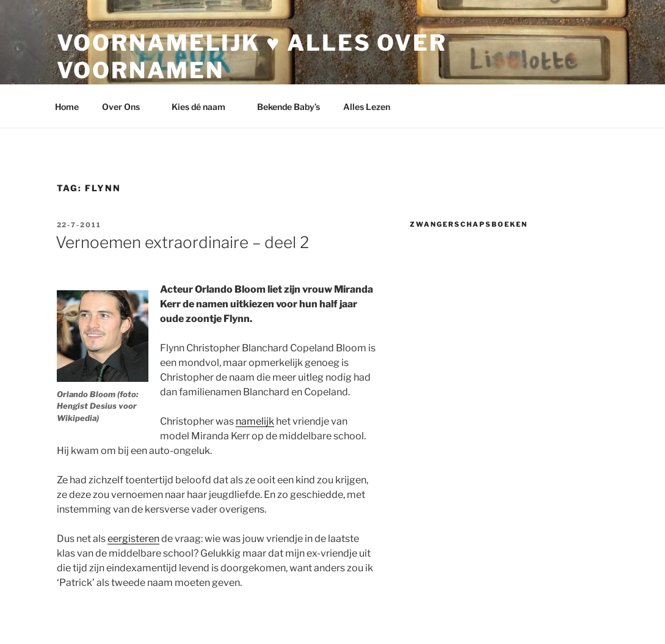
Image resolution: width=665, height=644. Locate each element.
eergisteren (133, 539)
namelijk (255, 421)
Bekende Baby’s (289, 107)
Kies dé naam (204, 107)
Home (67, 107)
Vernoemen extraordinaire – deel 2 (182, 242)
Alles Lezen (372, 107)
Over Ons (127, 107)
